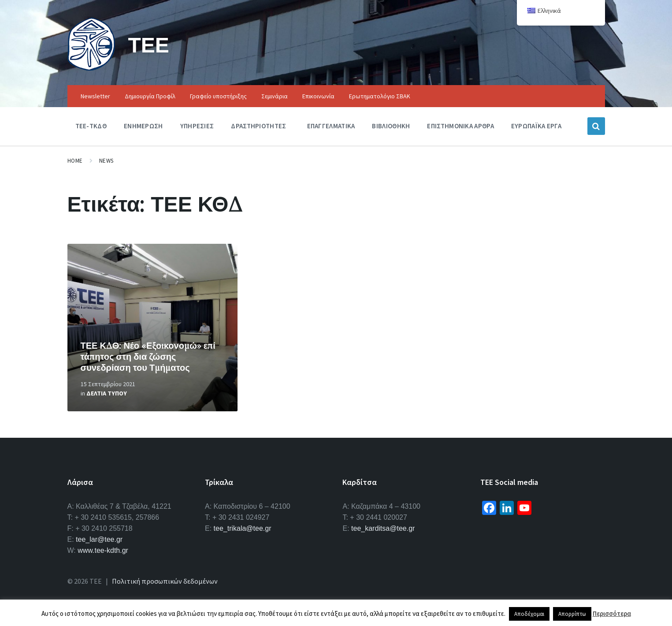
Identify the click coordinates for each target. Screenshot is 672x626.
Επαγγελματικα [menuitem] (331, 126)
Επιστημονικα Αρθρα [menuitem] (460, 126)
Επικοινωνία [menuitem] (318, 96)
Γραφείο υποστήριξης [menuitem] (218, 96)
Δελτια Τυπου (107, 393)
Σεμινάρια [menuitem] (275, 96)
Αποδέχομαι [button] (529, 614)
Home (75, 161)
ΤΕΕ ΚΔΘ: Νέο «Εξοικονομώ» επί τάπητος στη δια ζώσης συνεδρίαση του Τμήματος (148, 356)
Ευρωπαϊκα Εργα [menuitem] (536, 126)
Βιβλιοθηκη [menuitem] (391, 126)
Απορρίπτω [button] (572, 614)
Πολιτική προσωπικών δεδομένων (165, 581)
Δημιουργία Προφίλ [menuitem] (150, 96)
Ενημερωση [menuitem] (143, 126)
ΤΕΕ (149, 45)
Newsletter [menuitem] (95, 96)
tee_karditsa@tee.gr (383, 528)
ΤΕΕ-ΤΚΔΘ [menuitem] (91, 126)
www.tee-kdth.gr (103, 550)
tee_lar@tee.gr (99, 539)
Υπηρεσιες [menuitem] (197, 126)
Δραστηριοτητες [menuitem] (258, 126)
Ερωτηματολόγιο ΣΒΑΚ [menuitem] (380, 96)
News (106, 161)
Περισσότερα (612, 613)
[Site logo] (91, 68)
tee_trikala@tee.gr (243, 528)
